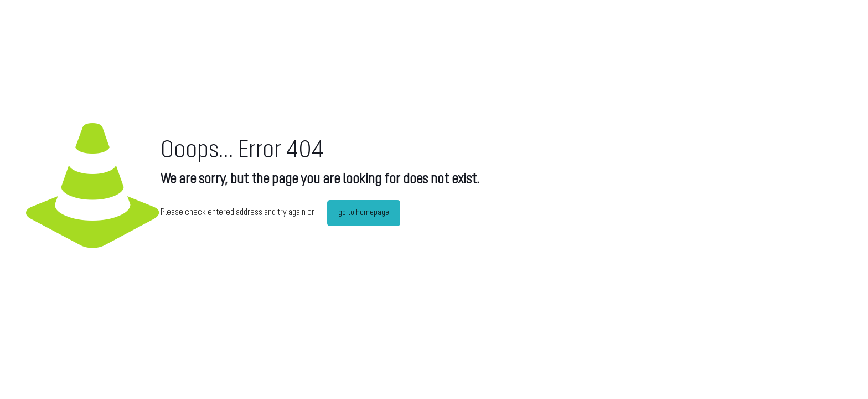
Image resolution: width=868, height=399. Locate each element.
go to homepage (364, 213)
